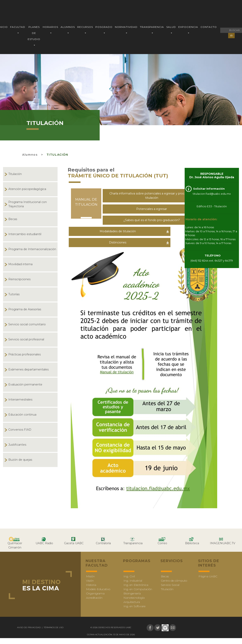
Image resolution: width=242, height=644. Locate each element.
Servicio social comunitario (27, 324)
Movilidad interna (20, 264)
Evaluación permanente (25, 384)
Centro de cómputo (174, 581)
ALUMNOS (68, 27)
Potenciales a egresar (152, 209)
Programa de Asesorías (25, 309)
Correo (162, 543)
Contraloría (103, 543)
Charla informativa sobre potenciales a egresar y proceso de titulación (152, 196)
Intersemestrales (20, 400)
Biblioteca (192, 543)
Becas (13, 219)
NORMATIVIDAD (126, 27)
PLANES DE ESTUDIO (34, 33)
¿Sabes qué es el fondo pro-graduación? (152, 220)
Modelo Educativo (98, 589)
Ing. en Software (134, 606)
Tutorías (14, 294)
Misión (90, 576)
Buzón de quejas (20, 460)
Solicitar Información (209, 188)
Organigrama (95, 593)
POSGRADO (104, 27)
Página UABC (208, 576)
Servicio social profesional (26, 339)
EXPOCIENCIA (188, 27)
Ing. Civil (129, 576)
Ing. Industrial (133, 581)
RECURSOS (85, 27)
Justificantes (17, 445)
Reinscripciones (19, 279)
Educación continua (22, 415)
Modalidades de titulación (118, 231)
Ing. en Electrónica (136, 585)
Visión (90, 581)
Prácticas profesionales (25, 354)
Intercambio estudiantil (25, 234)
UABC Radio (44, 543)
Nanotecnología (134, 598)
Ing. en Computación (138, 589)
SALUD (171, 27)
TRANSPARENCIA (152, 27)
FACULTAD (18, 27)
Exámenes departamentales (28, 369)
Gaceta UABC (74, 543)
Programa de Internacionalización (32, 249)
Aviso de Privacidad (29, 627)
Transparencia (133, 543)
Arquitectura (132, 602)
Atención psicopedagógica (27, 189)
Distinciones (118, 242)
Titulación (57, 155)
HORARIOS (50, 27)
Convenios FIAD (20, 430)
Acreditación (94, 598)
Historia (91, 585)
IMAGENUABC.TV (223, 543)
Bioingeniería (132, 593)
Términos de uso (53, 627)
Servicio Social (170, 585)
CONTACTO (209, 27)
